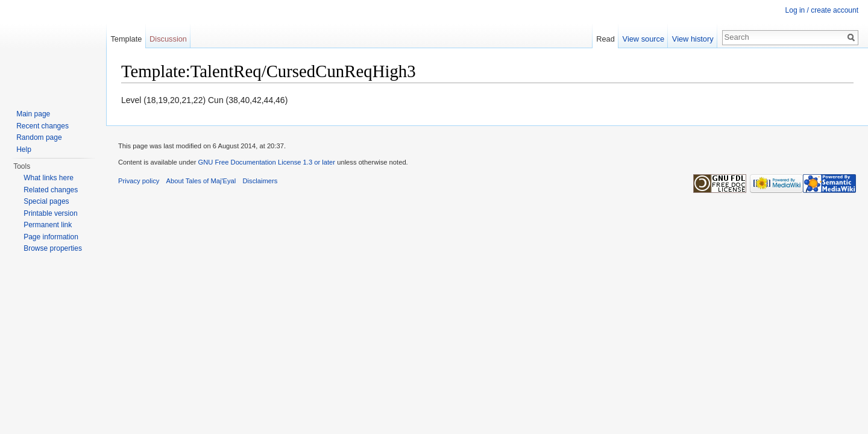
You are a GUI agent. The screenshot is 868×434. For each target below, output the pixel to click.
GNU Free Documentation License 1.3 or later (266, 162)
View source (643, 39)
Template (126, 39)
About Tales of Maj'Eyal (201, 181)
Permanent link (48, 225)
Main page (33, 114)
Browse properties (53, 248)
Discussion (168, 39)
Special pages (46, 201)
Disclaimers (260, 181)
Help (24, 149)
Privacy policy (139, 181)
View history (693, 39)
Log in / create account (822, 10)
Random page (39, 137)
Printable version (50, 213)
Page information (51, 237)
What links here (49, 178)
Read (605, 39)
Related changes (51, 190)
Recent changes (42, 126)
